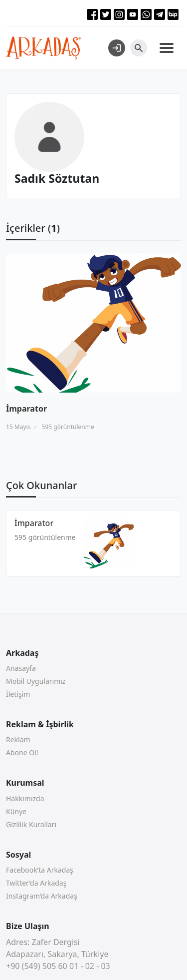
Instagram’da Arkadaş (42, 896)
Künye (16, 811)
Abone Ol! (22, 752)
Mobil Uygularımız (36, 681)
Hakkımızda (25, 798)
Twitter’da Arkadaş (36, 883)
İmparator (34, 523)
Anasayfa (21, 668)
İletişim (18, 694)
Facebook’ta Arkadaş (40, 870)
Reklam (18, 739)
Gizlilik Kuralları (31, 824)
